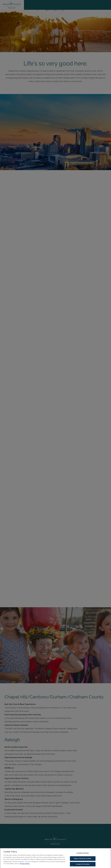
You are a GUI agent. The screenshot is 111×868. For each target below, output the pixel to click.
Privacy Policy (25, 866)
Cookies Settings (83, 855)
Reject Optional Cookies (83, 860)
